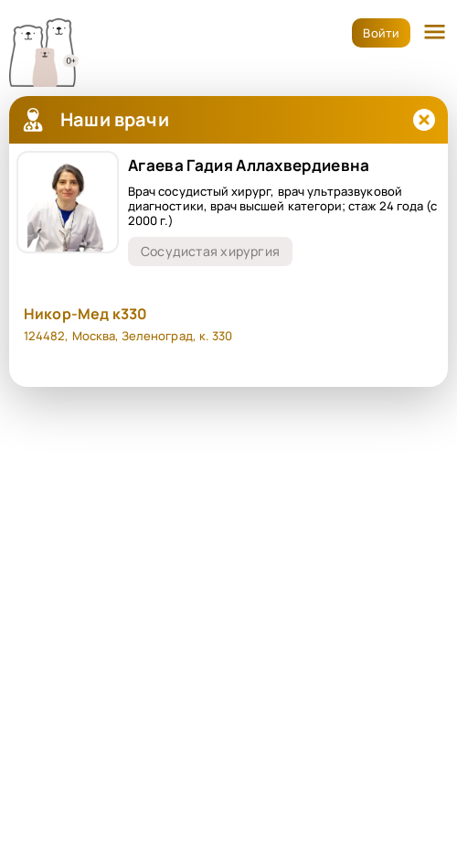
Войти (381, 33)
